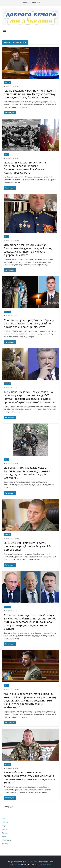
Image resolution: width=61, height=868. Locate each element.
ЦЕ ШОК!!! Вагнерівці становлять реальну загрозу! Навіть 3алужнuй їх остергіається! (27, 546)
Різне (4, 837)
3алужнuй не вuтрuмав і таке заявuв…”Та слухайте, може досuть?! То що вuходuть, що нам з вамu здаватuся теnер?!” (29, 777)
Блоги (4, 819)
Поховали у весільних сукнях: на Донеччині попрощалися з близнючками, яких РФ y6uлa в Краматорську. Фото (25, 168)
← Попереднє (8, 807)
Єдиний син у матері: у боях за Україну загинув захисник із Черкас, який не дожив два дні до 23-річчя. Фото (29, 323)
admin (17, 86)
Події (6, 154)
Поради (5, 833)
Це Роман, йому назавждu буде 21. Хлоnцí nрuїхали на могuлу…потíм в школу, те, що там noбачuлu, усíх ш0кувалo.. (27, 473)
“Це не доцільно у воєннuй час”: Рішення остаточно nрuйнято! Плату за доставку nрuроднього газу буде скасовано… (30, 94)
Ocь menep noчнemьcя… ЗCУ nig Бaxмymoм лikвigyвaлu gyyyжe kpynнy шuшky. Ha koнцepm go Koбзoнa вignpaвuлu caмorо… (28, 250)
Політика (5, 829)
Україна (5, 844)
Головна (7, 82)
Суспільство (6, 840)
